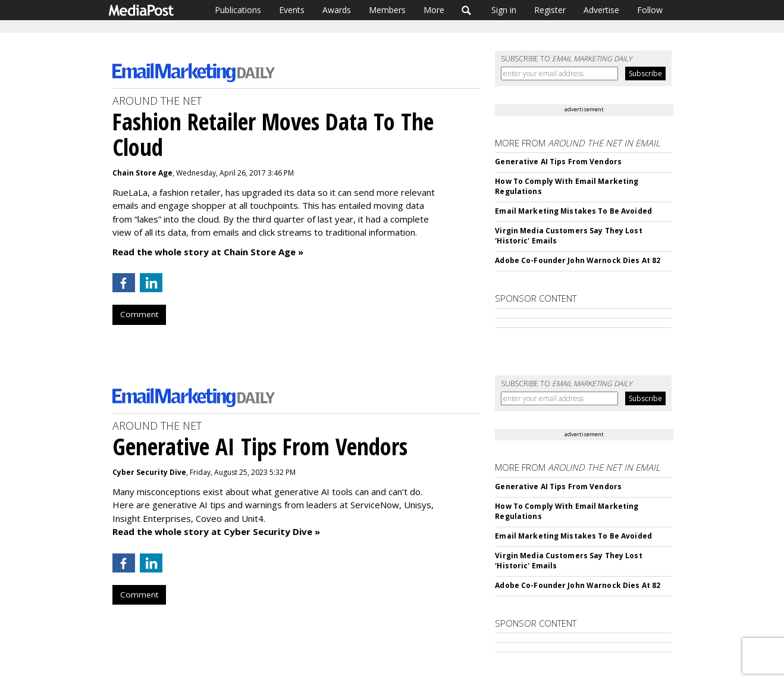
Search (467, 10)
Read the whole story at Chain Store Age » (208, 252)
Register (550, 10)
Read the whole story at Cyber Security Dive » (216, 531)
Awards (337, 10)
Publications (238, 10)
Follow (650, 10)
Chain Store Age (142, 173)
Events (292, 10)
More (434, 10)
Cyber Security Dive (149, 472)
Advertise (601, 10)
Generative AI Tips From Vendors (558, 162)
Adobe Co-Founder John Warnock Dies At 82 (578, 260)
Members (387, 10)
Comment (139, 314)
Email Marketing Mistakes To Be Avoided (573, 211)
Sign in (504, 10)
